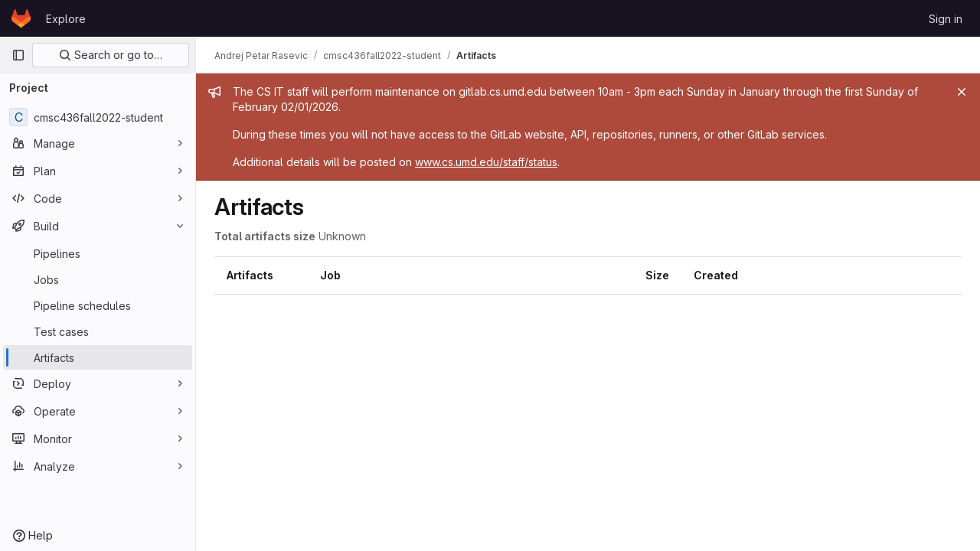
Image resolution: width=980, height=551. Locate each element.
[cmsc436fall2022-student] (98, 117)
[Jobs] (98, 279)
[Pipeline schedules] (98, 305)
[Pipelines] (98, 253)
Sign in (946, 19)
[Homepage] (21, 18)
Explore (66, 19)
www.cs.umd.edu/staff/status (486, 162)
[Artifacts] (98, 357)
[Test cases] (98, 331)
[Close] (962, 92)
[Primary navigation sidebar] (18, 55)
